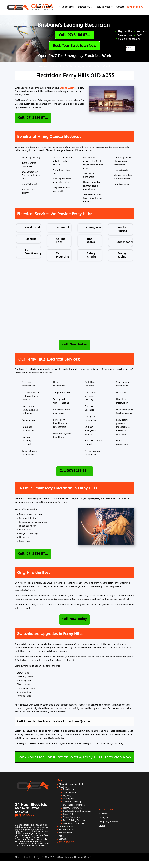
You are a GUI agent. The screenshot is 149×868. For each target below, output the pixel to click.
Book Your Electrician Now (74, 46)
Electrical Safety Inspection (77, 811)
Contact (120, 7)
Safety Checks (92, 255)
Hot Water (91, 240)
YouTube (103, 826)
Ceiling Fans (61, 240)
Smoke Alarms (122, 229)
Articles (63, 836)
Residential (32, 227)
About (38, 7)
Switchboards (126, 242)
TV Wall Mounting (72, 802)
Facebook (103, 813)
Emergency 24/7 (86, 7)
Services (48, 7)
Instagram (104, 818)
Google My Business (108, 822)
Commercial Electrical (74, 824)
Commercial (63, 227)
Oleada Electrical (69, 88)
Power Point (69, 814)
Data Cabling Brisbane (74, 820)
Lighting (31, 239)
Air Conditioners (67, 7)
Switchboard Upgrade (74, 805)
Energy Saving (122, 255)
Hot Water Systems (73, 808)
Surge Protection (71, 817)
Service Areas (103, 7)
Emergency (93, 227)
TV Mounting (62, 255)
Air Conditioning (33, 252)
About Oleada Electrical (71, 784)
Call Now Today (74, 344)
